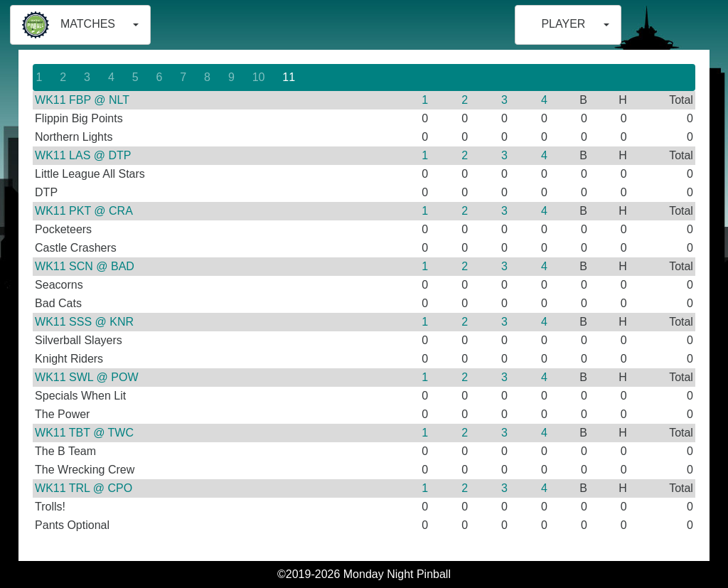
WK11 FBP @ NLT (82, 100)
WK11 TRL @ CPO (84, 488)
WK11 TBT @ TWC (84, 433)
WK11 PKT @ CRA (84, 211)
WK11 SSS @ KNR (84, 322)
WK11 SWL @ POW (86, 377)
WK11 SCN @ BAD (85, 266)
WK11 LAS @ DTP (83, 155)
